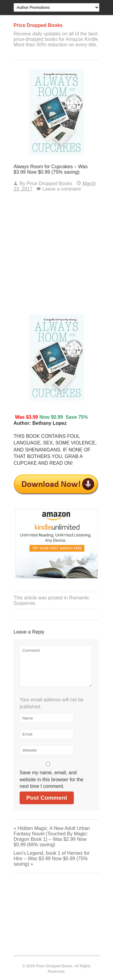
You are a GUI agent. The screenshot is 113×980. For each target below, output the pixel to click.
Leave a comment (62, 189)
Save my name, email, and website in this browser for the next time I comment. (52, 779)
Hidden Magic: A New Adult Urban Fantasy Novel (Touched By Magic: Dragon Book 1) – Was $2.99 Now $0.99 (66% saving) (52, 836)
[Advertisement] (56, 255)
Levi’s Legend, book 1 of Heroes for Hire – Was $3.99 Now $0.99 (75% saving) (52, 859)
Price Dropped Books (49, 184)
